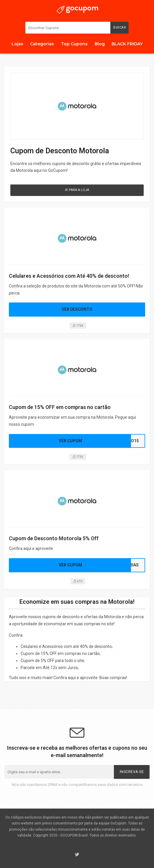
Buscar (119, 28)
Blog (100, 44)
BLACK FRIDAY (127, 44)
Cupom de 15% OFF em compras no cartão (60, 407)
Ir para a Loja (77, 190)
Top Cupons (74, 44)
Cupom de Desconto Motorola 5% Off (54, 538)
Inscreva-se (132, 772)
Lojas (17, 44)
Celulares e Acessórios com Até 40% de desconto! (69, 276)
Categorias (42, 44)
